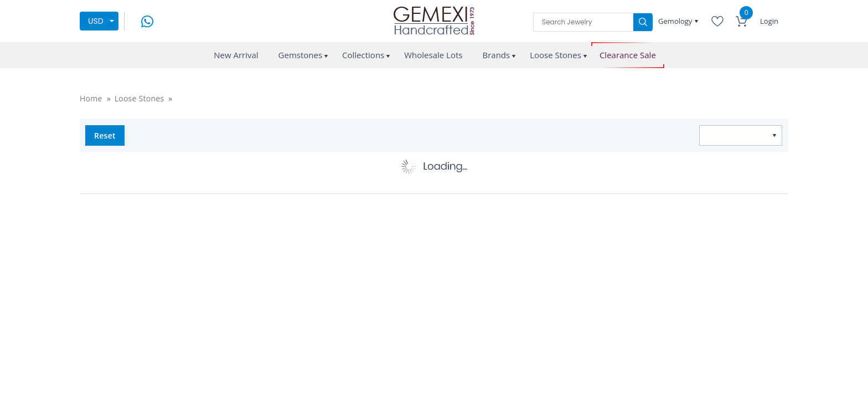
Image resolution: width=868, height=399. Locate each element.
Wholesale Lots (433, 55)
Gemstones (301, 55)
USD (96, 21)
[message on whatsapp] (147, 20)
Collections (363, 55)
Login (769, 21)
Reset (105, 135)
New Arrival (236, 55)
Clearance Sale (628, 55)
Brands (496, 55)
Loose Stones (556, 55)
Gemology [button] (676, 21)
